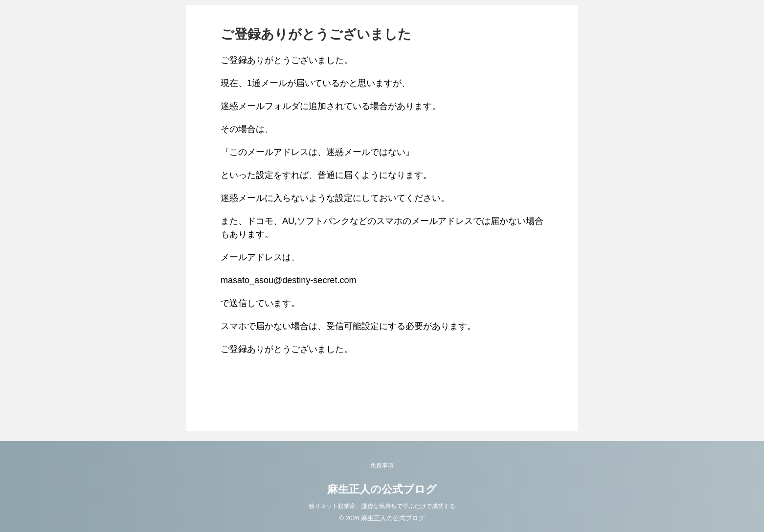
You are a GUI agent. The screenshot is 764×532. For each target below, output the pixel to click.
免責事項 (382, 465)
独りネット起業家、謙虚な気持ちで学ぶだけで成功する (382, 506)
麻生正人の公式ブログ (382, 489)
